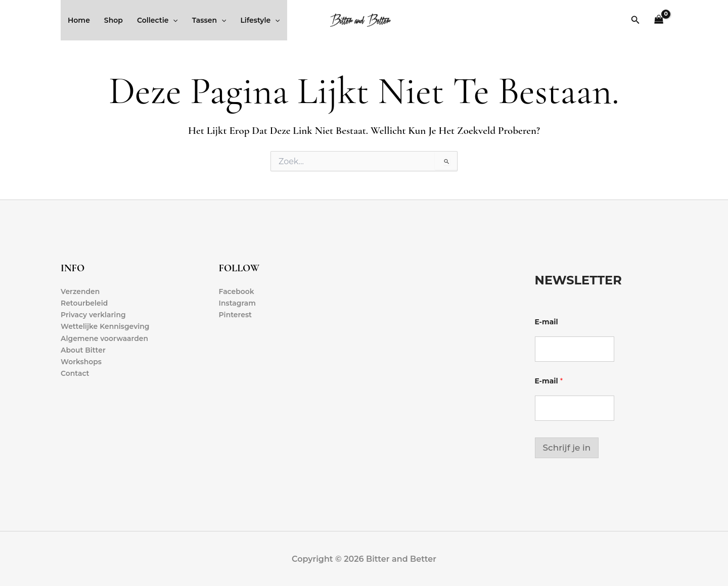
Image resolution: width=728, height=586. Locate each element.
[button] (635, 20)
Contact (75, 373)
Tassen (209, 20)
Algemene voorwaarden (105, 338)
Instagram (238, 303)
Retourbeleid (84, 303)
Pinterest (236, 315)
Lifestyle (260, 20)
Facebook (237, 291)
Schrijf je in (567, 448)
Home (79, 20)
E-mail (547, 322)
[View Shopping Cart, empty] (659, 20)
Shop (113, 20)
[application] (173, 20)
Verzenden (80, 291)
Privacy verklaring (93, 315)
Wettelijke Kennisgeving (105, 326)
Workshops (81, 362)
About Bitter (83, 350)
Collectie (157, 20)
